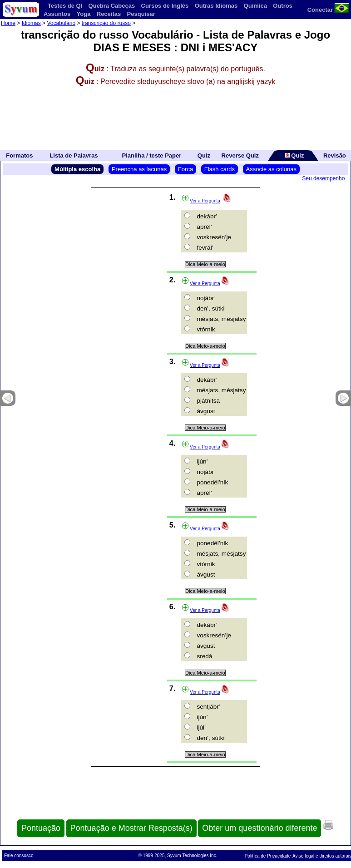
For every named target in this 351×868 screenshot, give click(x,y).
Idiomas (31, 23)
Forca (185, 169)
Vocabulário (61, 23)
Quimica (255, 6)
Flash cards (220, 169)
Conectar (320, 10)
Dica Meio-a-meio (205, 264)
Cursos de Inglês (165, 6)
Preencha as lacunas (139, 169)
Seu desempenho (323, 178)
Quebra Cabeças (112, 6)
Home (8, 23)
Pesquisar (141, 14)
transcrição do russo (106, 23)
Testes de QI (65, 6)
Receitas (109, 14)
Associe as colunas (271, 169)
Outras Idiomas (216, 6)
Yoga (84, 14)
